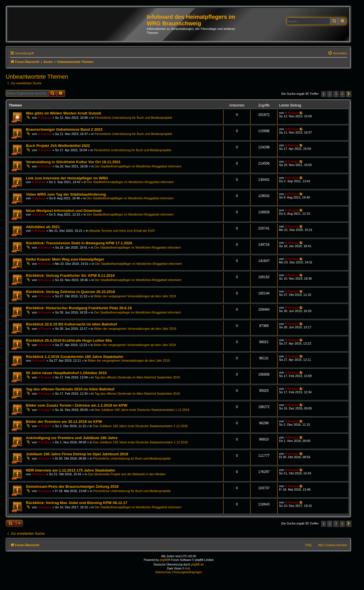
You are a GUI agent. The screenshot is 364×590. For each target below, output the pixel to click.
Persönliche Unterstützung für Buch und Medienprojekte (134, 118)
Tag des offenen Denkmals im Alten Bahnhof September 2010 (137, 377)
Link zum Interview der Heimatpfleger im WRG (67, 178)
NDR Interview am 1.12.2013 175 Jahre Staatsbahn (71, 470)
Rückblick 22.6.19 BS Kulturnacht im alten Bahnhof (71, 324)
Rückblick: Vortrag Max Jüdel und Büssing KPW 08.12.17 (77, 503)
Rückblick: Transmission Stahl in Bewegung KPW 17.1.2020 (79, 243)
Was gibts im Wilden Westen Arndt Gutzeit (64, 113)
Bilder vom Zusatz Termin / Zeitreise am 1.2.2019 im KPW (77, 405)
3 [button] (336, 94)
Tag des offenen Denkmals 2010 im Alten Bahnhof (70, 389)
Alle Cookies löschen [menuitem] (333, 545)
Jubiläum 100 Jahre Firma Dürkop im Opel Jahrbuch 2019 (77, 454)
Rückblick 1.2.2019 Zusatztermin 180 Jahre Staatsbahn (75, 357)
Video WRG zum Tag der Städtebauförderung (66, 194)
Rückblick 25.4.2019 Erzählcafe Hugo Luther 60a (69, 340)
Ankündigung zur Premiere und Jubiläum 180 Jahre (72, 438)
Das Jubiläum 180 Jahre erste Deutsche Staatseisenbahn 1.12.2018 (142, 410)
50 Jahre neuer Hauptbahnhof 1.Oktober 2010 (66, 373)
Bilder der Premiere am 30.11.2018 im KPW (64, 422)
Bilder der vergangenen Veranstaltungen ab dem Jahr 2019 (135, 296)
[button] (349, 94)
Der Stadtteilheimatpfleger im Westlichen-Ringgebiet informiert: (138, 166)
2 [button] (330, 94)
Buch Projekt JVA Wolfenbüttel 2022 (58, 146)
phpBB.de (197, 565)
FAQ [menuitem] (309, 545)
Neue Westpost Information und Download (64, 211)
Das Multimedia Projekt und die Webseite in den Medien (127, 474)
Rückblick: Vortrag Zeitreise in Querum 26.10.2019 (70, 292)
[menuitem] (338, 53)
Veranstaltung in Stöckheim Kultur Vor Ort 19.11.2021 (73, 162)
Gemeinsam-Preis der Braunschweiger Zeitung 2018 (72, 486)
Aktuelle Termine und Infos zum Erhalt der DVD (122, 231)
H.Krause (45, 118)
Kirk (188, 569)
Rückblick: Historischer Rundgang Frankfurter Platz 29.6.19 (79, 308)
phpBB (164, 560)
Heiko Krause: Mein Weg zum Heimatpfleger (65, 259)
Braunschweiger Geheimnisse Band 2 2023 (64, 129)
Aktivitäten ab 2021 (43, 227)
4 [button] (342, 94)
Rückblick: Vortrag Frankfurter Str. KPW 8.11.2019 (70, 275)
